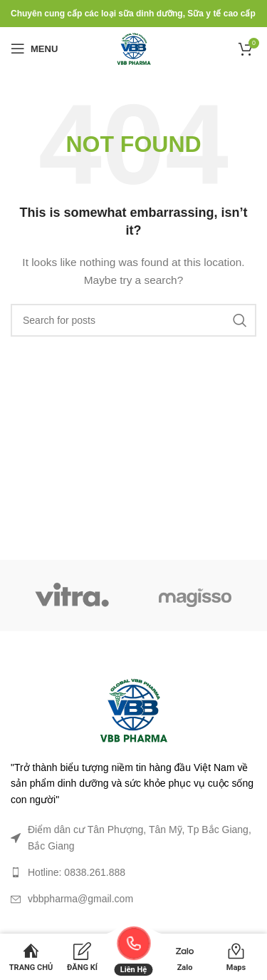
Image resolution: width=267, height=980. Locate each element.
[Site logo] (134, 48)
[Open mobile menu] (34, 49)
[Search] (133, 320)
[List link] (133, 872)
